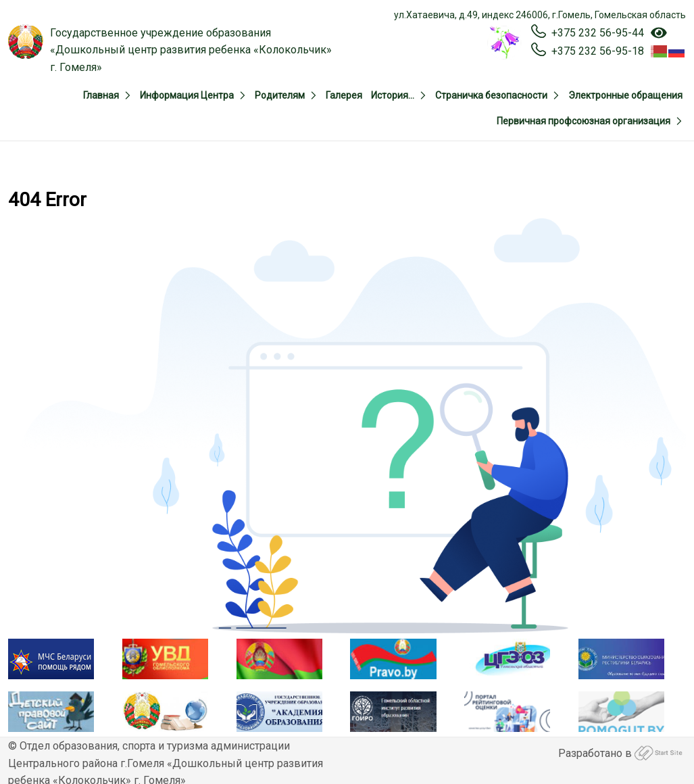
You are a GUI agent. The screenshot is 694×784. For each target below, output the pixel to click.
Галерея (344, 95)
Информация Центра (187, 95)
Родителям (280, 95)
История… (393, 95)
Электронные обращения (625, 95)
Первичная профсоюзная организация (584, 121)
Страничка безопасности (491, 95)
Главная (101, 95)
